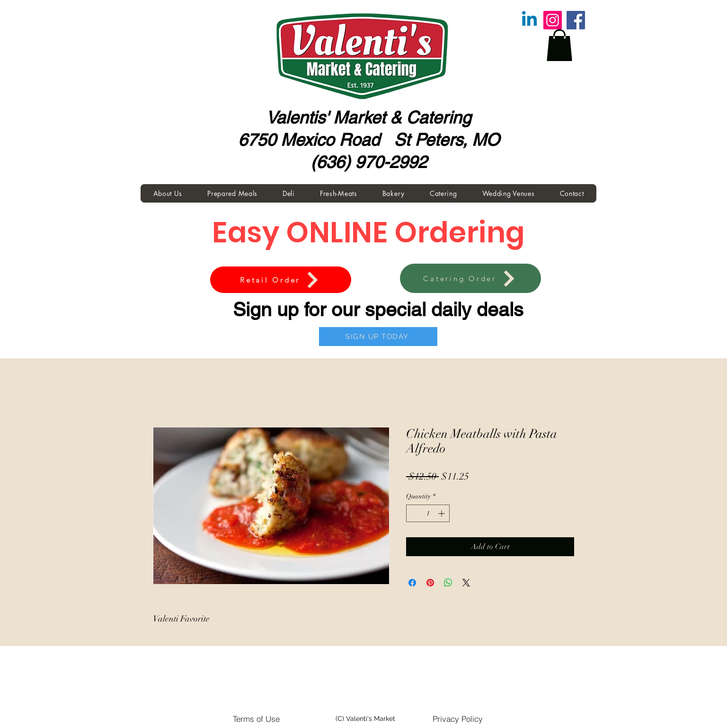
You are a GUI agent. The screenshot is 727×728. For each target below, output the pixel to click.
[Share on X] (466, 583)
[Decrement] (413, 513)
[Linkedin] (529, 20)
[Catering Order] (470, 278)
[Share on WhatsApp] (448, 583)
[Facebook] (576, 20)
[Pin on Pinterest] (430, 583)
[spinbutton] (428, 513)
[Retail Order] (281, 280)
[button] (559, 45)
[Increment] (442, 513)
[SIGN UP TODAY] (378, 337)
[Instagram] (553, 20)
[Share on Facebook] (412, 583)
